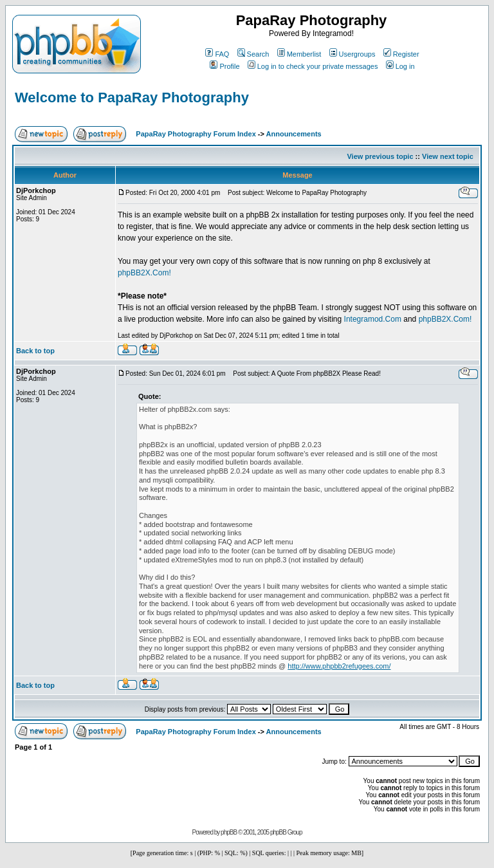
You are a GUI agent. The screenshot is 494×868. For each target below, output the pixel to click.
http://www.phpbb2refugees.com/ (339, 666)
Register (401, 54)
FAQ (217, 54)
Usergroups (352, 54)
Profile (224, 66)
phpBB (229, 832)
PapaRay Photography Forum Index (196, 134)
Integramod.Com (373, 319)
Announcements (294, 134)
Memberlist (299, 54)
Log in (400, 66)
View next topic (448, 156)
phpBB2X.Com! (144, 273)
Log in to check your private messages (313, 66)
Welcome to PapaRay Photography (132, 97)
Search (253, 54)
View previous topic (380, 156)
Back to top (35, 351)
